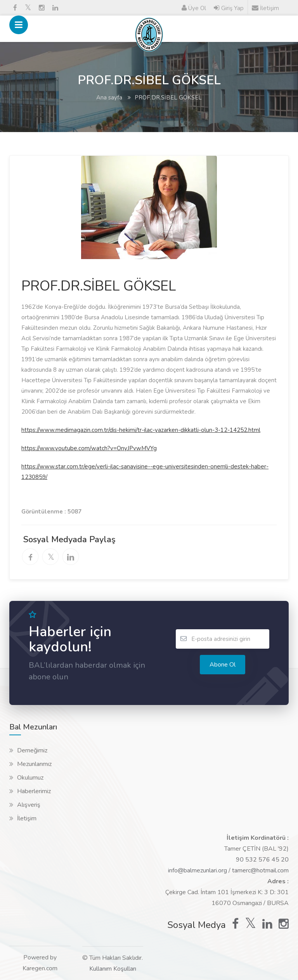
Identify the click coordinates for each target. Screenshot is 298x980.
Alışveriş (29, 805)
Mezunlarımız (34, 764)
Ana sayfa (109, 97)
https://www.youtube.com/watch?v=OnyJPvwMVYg (89, 448)
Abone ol (223, 665)
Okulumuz (30, 778)
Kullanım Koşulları (113, 969)
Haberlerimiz (34, 791)
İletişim (27, 818)
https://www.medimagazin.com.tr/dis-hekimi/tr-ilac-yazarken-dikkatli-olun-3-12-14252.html (141, 430)
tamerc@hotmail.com (260, 870)
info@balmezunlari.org (198, 870)
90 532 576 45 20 (262, 860)
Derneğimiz (32, 750)
